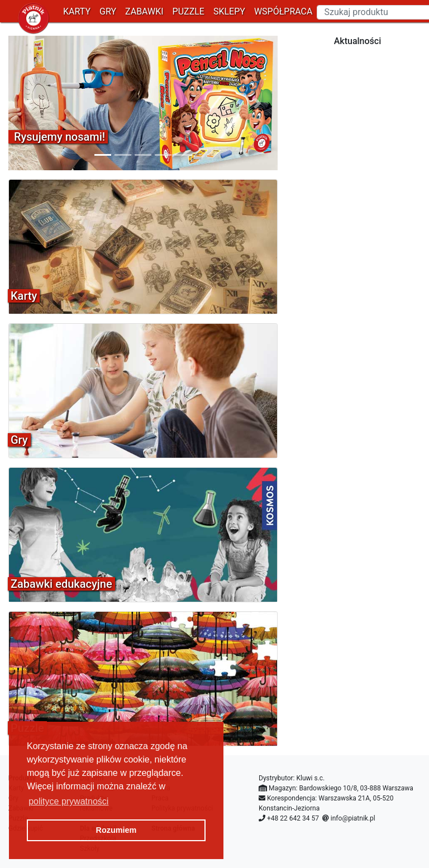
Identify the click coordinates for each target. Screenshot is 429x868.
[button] (28, 103)
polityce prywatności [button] (68, 801)
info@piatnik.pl (353, 818)
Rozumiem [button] (116, 830)
